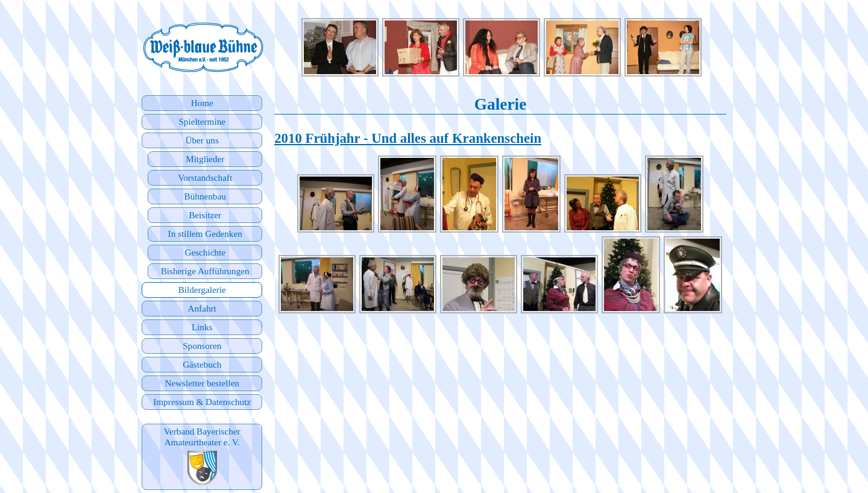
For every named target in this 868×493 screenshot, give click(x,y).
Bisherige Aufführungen (205, 271)
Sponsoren (202, 346)
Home (202, 103)
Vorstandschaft (205, 177)
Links (202, 327)
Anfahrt (202, 308)
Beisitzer (205, 215)
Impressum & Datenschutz (202, 402)
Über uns (202, 140)
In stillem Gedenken (205, 234)
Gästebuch (202, 364)
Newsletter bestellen (202, 383)
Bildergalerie (202, 290)
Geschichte (205, 252)
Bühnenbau (205, 196)
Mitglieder (205, 159)
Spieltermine (202, 121)
